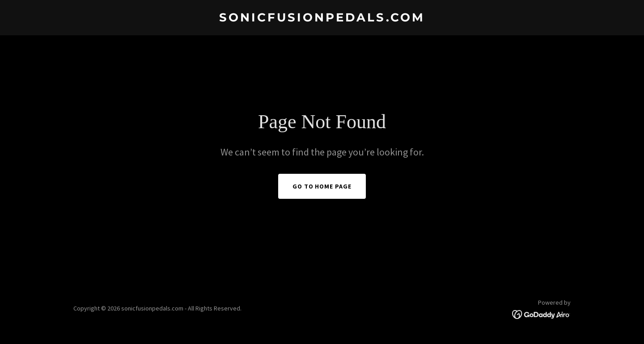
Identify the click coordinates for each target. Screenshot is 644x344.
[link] (322, 19)
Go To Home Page (322, 186)
